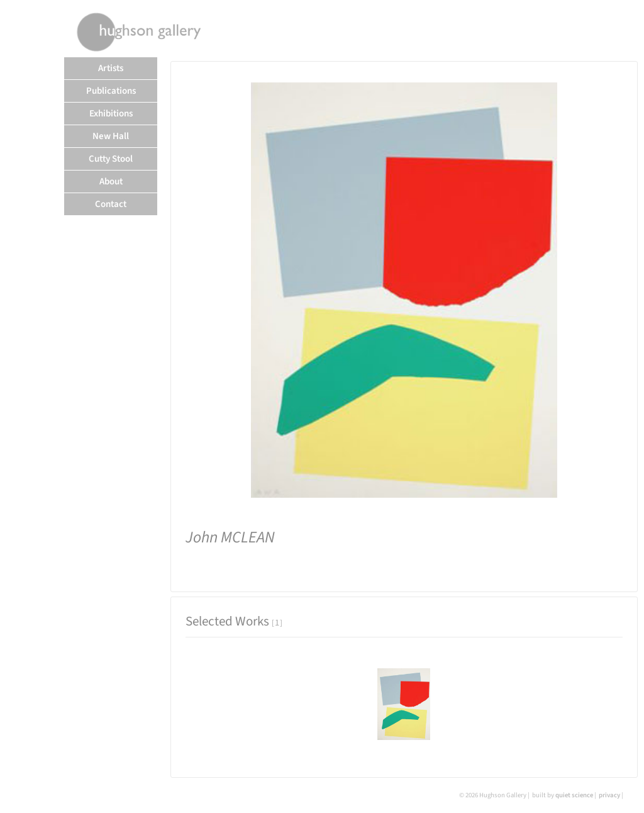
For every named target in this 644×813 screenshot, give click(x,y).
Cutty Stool (111, 159)
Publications (111, 91)
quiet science (574, 795)
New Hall (111, 136)
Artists (111, 68)
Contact (111, 204)
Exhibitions (111, 114)
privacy (609, 795)
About (111, 182)
